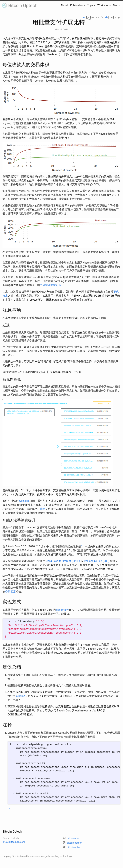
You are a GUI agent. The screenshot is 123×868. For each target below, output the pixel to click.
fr (115, 17)
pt (119, 17)
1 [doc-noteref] (82, 546)
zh (106, 17)
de (111, 17)
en (84, 17)
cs (97, 17)
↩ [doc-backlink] (9, 809)
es (93, 17)
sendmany (62, 610)
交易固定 (10, 592)
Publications (77, 5)
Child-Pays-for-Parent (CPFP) (63, 561)
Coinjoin (24, 501)
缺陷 (42, 509)
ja (88, 17)
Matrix (117, 5)
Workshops (104, 5)
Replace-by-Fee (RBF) (97, 561)
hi (102, 17)
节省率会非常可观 (50, 285)
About (64, 5)
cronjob (21, 696)
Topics (91, 5)
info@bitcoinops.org (14, 842)
